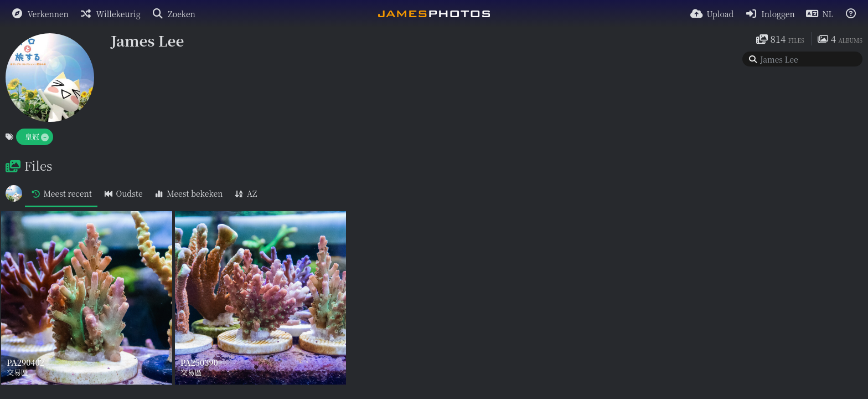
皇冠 (32, 137)
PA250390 (199, 363)
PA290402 (25, 363)
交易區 (17, 372)
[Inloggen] (769, 14)
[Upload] (712, 14)
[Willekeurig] (110, 14)
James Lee (147, 40)
